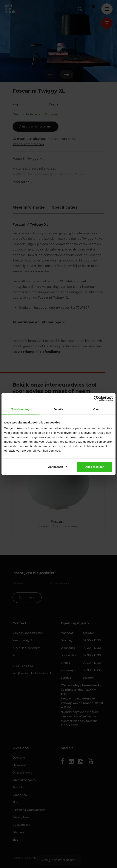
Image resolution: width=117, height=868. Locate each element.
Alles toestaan (95, 467)
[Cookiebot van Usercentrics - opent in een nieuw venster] (96, 398)
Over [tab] (97, 409)
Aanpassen (58, 467)
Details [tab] (59, 409)
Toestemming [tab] (21, 409)
